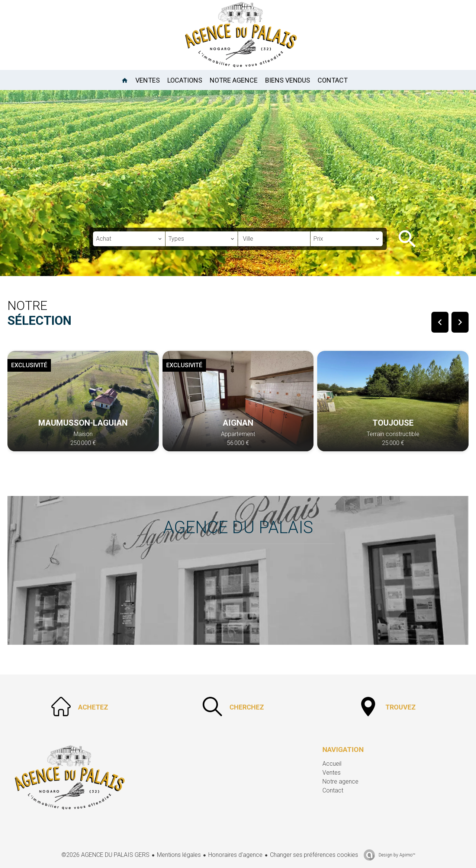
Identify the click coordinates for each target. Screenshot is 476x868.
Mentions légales (179, 855)
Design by (396, 855)
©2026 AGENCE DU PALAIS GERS (105, 855)
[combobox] (129, 239)
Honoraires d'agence (235, 855)
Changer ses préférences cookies (314, 855)
